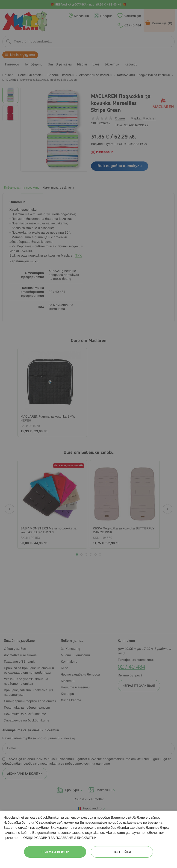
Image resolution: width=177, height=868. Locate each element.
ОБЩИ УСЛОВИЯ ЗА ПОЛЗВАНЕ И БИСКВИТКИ (60, 838)
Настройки (122, 852)
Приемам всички (55, 852)
